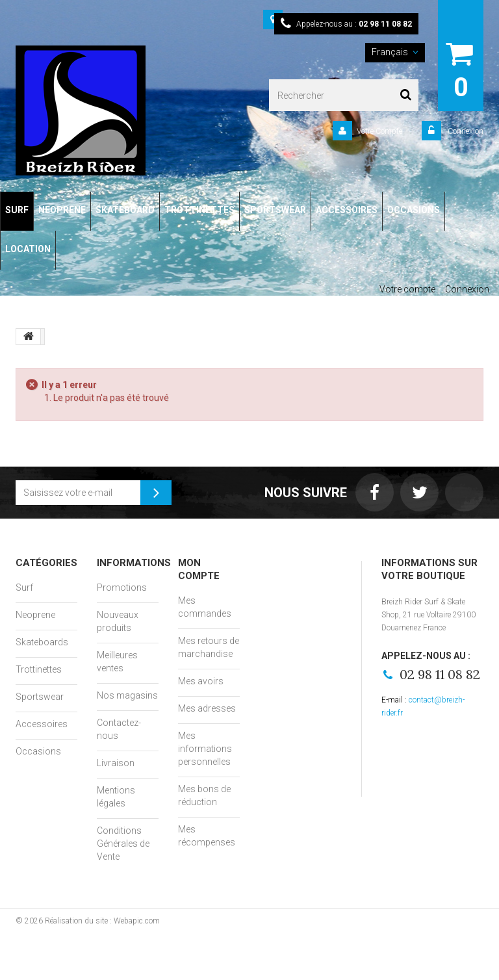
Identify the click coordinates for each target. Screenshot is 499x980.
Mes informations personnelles (205, 749)
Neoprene (35, 615)
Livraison (116, 763)
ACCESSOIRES (347, 210)
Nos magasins (127, 695)
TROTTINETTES (199, 210)
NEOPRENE (62, 210)
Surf (24, 587)
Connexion (465, 131)
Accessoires (42, 724)
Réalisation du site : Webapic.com (102, 921)
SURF (17, 210)
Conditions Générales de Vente (123, 844)
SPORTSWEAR (275, 210)
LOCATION (28, 249)
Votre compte (407, 289)
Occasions (38, 751)
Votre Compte (379, 131)
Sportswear (40, 697)
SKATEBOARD (125, 210)
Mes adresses (207, 708)
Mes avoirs (201, 681)
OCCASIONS (414, 210)
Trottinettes (39, 669)
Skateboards (42, 642)
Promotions (122, 587)
